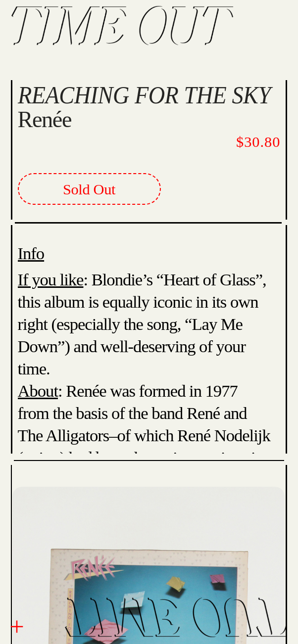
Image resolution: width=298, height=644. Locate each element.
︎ (17, 627)
